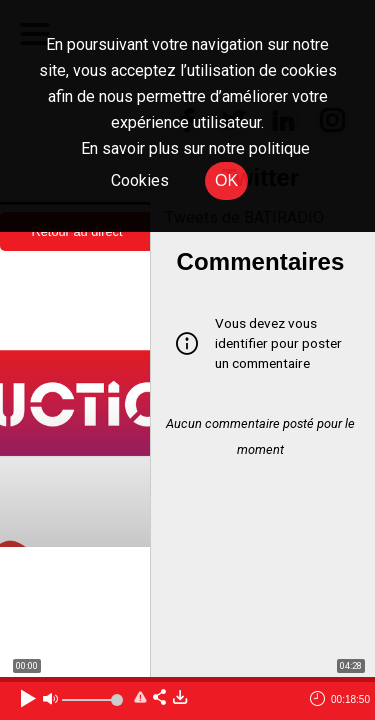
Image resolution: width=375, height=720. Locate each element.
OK (226, 180)
